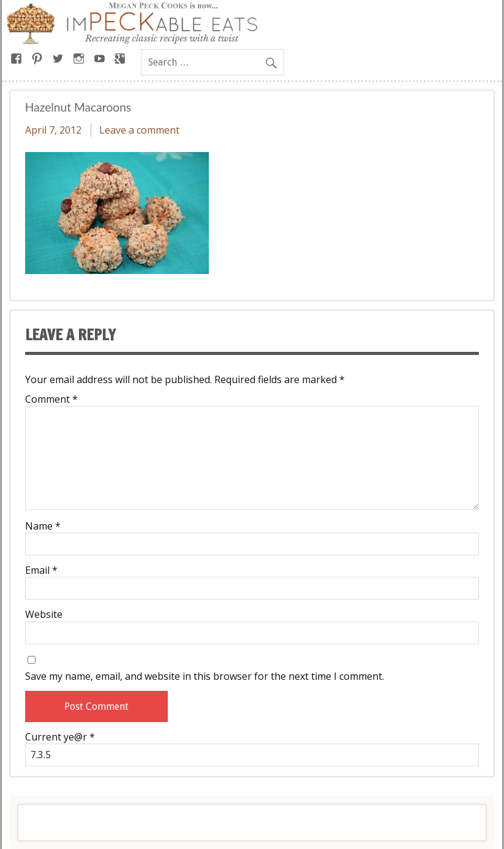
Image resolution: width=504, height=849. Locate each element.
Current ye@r (60, 737)
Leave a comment (139, 130)
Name (43, 526)
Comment (51, 399)
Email (41, 570)
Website (44, 614)
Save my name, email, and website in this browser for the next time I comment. (205, 676)
